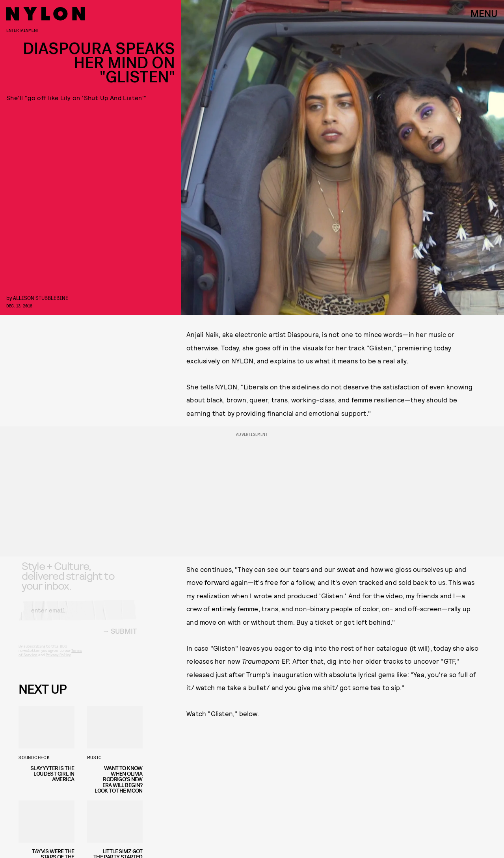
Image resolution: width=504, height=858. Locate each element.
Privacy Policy (58, 661)
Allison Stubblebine (41, 298)
